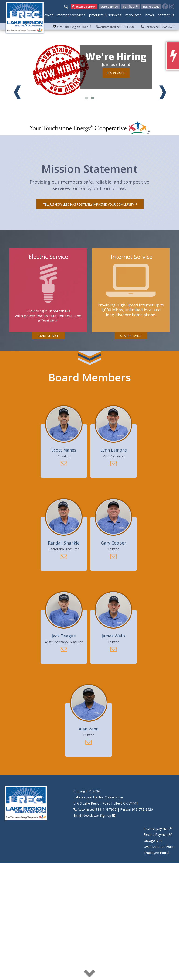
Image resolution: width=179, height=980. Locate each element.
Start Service (109, 7)
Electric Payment (158, 834)
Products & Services (105, 15)
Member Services (71, 15)
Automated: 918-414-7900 (116, 27)
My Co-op (46, 15)
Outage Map (153, 841)
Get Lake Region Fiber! (72, 27)
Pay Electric (151, 7)
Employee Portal (157, 853)
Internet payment (158, 828)
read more (89, 973)
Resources (134, 15)
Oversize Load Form (159, 847)
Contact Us (166, 15)
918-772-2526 (142, 809)
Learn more (116, 73)
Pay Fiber (131, 7)
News (150, 15)
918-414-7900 (106, 809)
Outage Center (85, 7)
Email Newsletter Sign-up (92, 815)
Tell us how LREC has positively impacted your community (90, 204)
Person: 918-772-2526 (158, 27)
